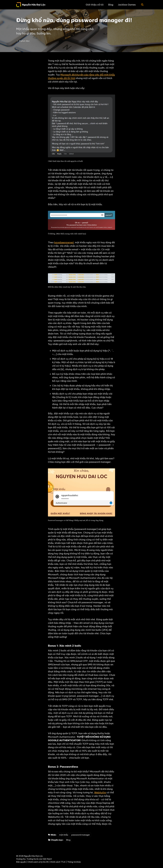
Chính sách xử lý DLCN (38, 862)
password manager (81, 835)
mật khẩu (64, 835)
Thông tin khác (74, 862)
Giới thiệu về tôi (95, 5)
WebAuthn (100, 792)
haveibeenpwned (64, 242)
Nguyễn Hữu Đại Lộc (34, 5)
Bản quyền (21, 862)
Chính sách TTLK (58, 862)
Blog (111, 5)
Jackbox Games (127, 5)
